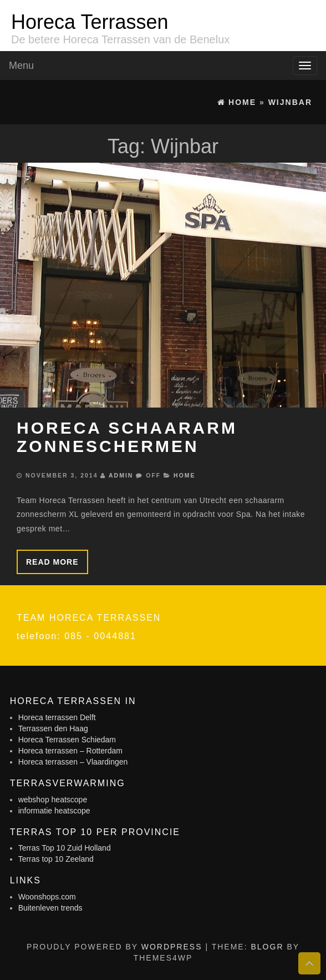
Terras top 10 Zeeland (56, 859)
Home (185, 475)
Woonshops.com (47, 897)
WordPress (172, 947)
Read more (52, 562)
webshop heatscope (53, 800)
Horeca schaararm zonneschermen (127, 437)
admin (121, 475)
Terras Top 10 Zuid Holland (65, 848)
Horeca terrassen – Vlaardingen (73, 762)
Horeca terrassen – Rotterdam (70, 751)
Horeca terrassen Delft (57, 717)
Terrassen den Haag (53, 728)
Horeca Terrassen (90, 22)
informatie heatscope (54, 811)
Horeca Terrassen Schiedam (67, 740)
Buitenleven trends (50, 908)
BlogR (267, 947)
